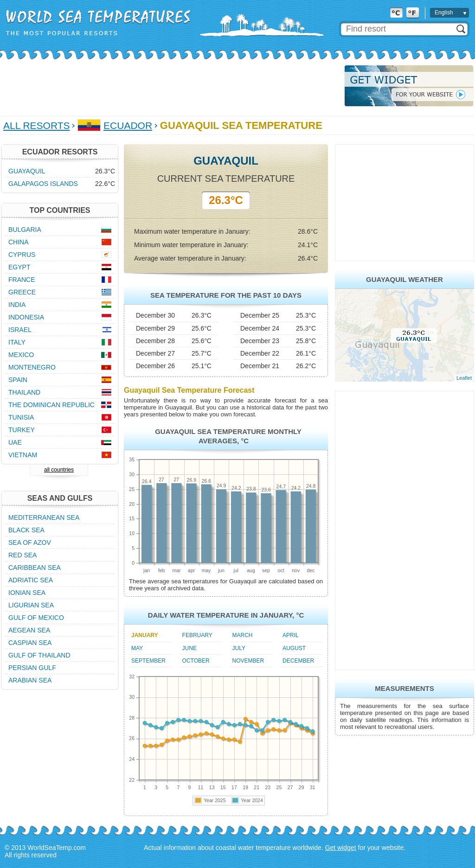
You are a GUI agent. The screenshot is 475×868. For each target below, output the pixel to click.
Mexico (21, 355)
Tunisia (21, 417)
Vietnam (23, 455)
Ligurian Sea (31, 605)
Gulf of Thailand (39, 655)
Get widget (341, 848)
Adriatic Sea (31, 580)
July (239, 648)
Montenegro (32, 367)
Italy (17, 342)
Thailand (24, 392)
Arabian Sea (30, 680)
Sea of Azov (30, 542)
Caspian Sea (30, 643)
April (291, 635)
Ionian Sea (27, 593)
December (298, 661)
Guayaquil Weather (404, 279)
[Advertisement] (170, 86)
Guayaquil (27, 171)
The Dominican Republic (51, 405)
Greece (22, 292)
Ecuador (128, 125)
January (145, 635)
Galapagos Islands (43, 184)
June (189, 648)
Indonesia (26, 317)
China (19, 242)
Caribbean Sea (35, 568)
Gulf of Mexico (36, 618)
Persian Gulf (32, 668)
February (197, 635)
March (243, 635)
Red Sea (22, 555)
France (22, 280)
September (148, 661)
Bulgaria (25, 230)
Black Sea (26, 530)
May (137, 648)
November (248, 661)
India (17, 305)
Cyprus (22, 255)
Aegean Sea (29, 630)
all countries (59, 470)
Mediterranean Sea (44, 517)
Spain (18, 380)
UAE (15, 442)
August (294, 648)
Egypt (19, 267)
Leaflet (464, 378)
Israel (20, 330)
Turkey (22, 430)
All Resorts (37, 125)
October (196, 661)
